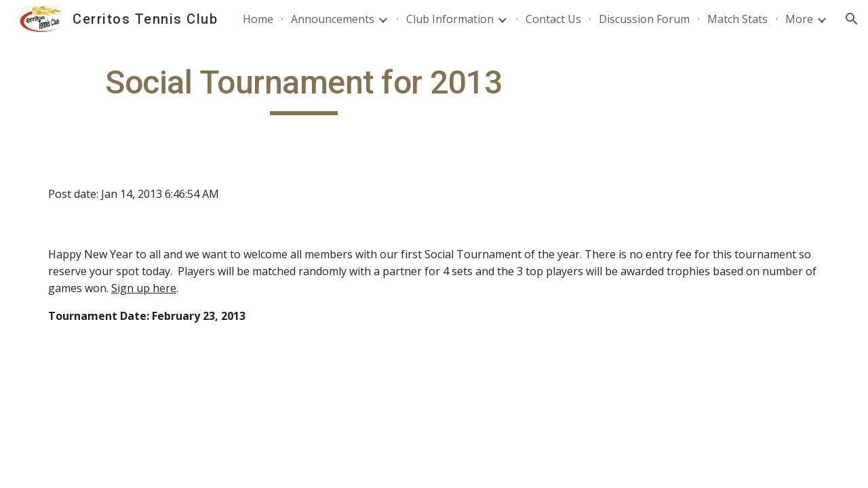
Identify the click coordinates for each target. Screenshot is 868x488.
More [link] (799, 19)
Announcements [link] (333, 19)
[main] (304, 89)
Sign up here (144, 288)
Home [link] (258, 19)
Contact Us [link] (553, 19)
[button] (852, 19)
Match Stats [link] (737, 19)
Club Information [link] (450, 19)
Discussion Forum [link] (644, 19)
